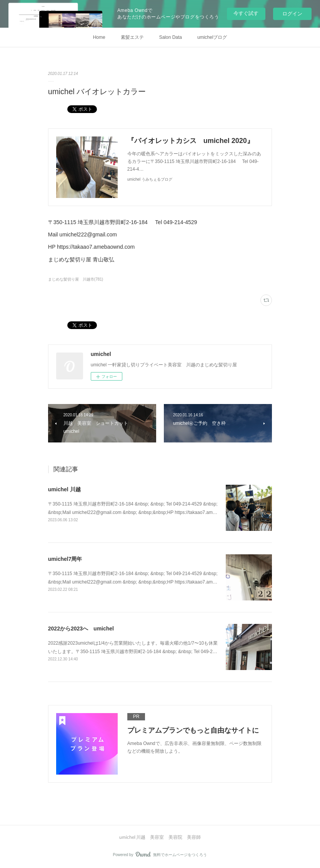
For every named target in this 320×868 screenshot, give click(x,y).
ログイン (292, 14)
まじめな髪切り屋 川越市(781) (76, 279)
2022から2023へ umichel (81, 629)
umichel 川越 (64, 489)
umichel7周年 (65, 559)
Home (99, 37)
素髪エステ (132, 37)
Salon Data (171, 37)
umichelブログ (212, 37)
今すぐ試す (246, 13)
